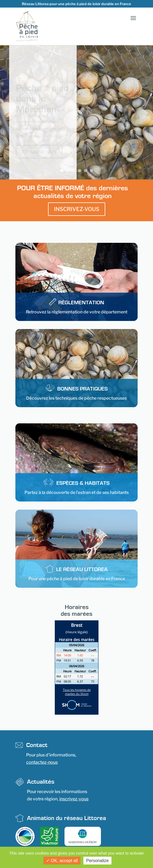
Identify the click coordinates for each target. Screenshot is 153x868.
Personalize (97, 861)
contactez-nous (42, 762)
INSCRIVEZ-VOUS (77, 209)
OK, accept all (62, 861)
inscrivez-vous (74, 799)
